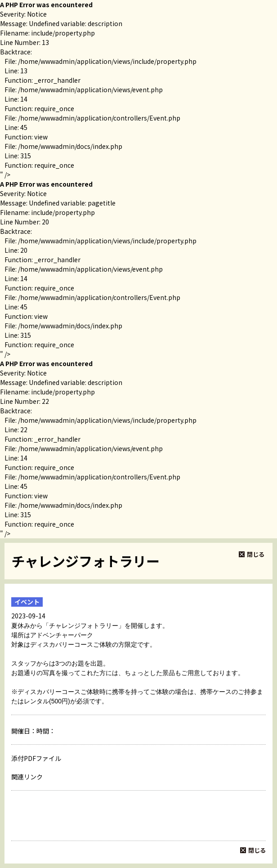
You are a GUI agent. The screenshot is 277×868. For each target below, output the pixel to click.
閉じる (256, 554)
